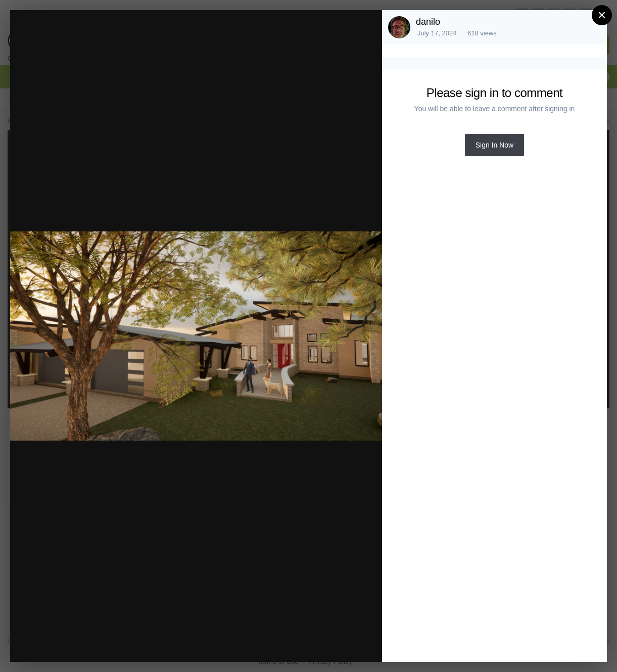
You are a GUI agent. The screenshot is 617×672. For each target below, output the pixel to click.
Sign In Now (494, 145)
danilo (428, 22)
